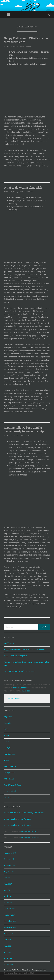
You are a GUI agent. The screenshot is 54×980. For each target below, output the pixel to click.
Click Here (26, 691)
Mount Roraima (24, 819)
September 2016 (10, 927)
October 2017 (9, 859)
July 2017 (7, 878)
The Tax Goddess (20, 688)
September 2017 (10, 865)
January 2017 (9, 915)
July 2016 (7, 940)
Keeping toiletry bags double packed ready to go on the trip (24, 429)
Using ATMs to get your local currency (20, 671)
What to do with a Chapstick (23, 188)
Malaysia (8, 748)
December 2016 (10, 921)
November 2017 (10, 853)
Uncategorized (10, 791)
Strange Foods (10, 773)
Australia (8, 723)
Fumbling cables (11, 643)
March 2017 (8, 903)
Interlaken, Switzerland (31, 831)
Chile (6, 729)
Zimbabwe (8, 797)
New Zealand (9, 754)
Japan (6, 742)
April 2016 (8, 958)
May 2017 (8, 890)
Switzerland (9, 779)
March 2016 (8, 965)
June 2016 (8, 946)
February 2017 (9, 909)
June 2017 (8, 884)
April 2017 (8, 896)
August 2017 (9, 871)
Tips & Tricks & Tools (13, 785)
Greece (7, 735)
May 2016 (8, 952)
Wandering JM (10, 813)
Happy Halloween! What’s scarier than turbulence (26, 40)
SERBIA (7, 760)
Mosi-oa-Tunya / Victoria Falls (32, 813)
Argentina (8, 717)
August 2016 (9, 934)
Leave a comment (25, 46)
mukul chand (9, 819)
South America (10, 766)
